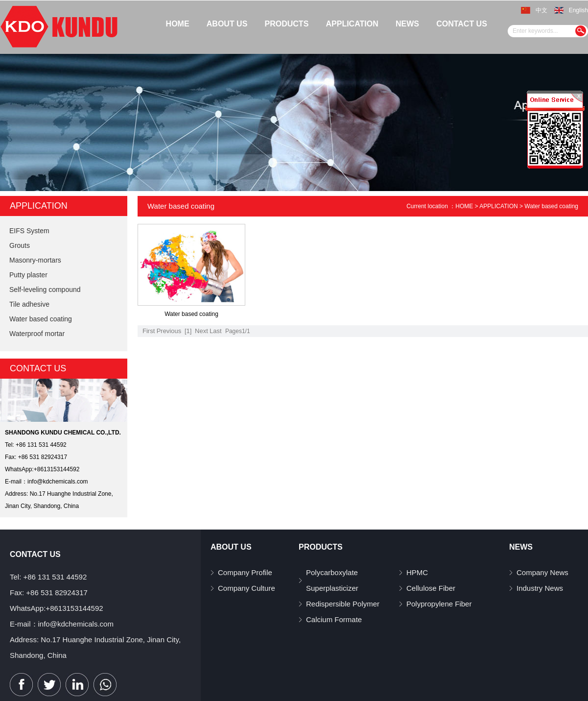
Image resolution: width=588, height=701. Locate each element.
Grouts (20, 245)
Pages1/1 (238, 331)
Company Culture (247, 588)
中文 (541, 10)
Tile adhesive (29, 304)
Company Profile (245, 572)
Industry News (540, 588)
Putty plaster (28, 275)
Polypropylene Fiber (439, 604)
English (578, 10)
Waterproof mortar (37, 334)
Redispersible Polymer (343, 604)
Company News (542, 572)
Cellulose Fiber (431, 588)
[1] (188, 331)
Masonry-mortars (35, 260)
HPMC (417, 572)
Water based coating (41, 319)
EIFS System (29, 231)
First (149, 331)
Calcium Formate (334, 619)
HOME (464, 206)
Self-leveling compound (45, 290)
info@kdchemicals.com (58, 482)
